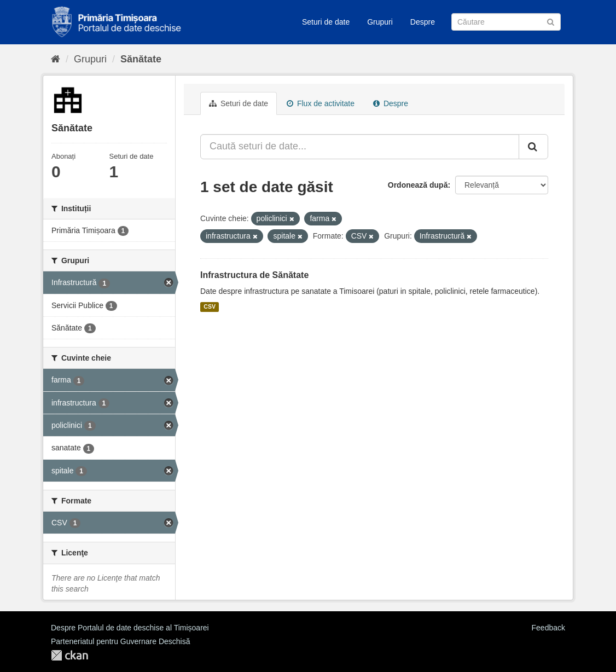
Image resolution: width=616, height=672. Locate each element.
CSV (210, 307)
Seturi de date (326, 22)
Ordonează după (418, 185)
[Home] (56, 59)
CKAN (69, 655)
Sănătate (141, 59)
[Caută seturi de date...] (360, 147)
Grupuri (380, 22)
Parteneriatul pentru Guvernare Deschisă (120, 641)
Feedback (548, 628)
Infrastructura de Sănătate (254, 275)
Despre (423, 22)
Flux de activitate (321, 103)
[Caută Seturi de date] (506, 22)
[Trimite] (551, 21)
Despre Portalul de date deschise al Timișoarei (130, 628)
